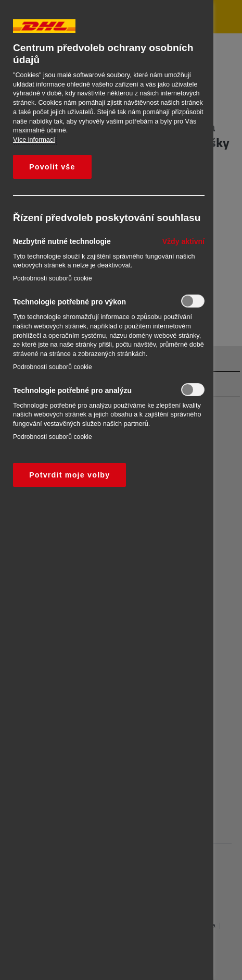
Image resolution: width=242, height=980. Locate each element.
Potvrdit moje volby (69, 475)
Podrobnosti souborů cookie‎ (53, 278)
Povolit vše (52, 167)
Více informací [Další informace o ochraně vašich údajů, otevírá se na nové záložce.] (34, 140)
